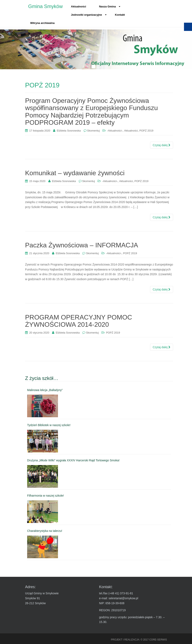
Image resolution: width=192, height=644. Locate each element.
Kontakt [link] (120, 15)
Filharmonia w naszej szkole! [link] (46, 496)
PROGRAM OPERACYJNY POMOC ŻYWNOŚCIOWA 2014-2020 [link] (79, 321)
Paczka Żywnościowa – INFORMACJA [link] (82, 245)
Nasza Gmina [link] (110, 6)
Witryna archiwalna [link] (42, 23)
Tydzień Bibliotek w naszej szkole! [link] (49, 425)
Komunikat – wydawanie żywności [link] (75, 173)
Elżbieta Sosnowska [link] (69, 131)
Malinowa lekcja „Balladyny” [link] (45, 390)
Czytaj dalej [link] (162, 145)
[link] (40, 131)
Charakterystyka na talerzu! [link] (45, 531)
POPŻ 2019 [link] (146, 131)
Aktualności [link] (79, 6)
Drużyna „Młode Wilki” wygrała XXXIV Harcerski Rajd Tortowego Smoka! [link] (73, 460)
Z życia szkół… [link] (42, 378)
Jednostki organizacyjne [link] (89, 15)
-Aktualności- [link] (115, 131)
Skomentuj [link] (93, 131)
